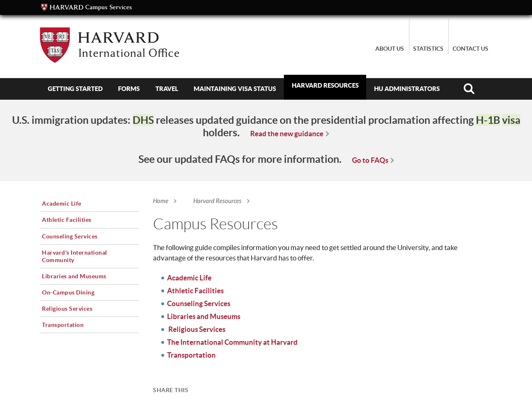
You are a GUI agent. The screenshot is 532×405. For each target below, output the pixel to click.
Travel (167, 89)
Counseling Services (199, 303)
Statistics (428, 49)
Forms (129, 89)
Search (469, 89)
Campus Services (86, 7)
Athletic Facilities (195, 291)
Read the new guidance (287, 134)
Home (161, 201)
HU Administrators (407, 89)
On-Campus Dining (68, 292)
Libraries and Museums (204, 316)
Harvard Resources (325, 85)
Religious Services (196, 329)
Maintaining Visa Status (235, 89)
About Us (390, 49)
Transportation (191, 355)
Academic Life (189, 278)
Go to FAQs (370, 160)
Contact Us (470, 49)
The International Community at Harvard (232, 342)
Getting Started (75, 89)
